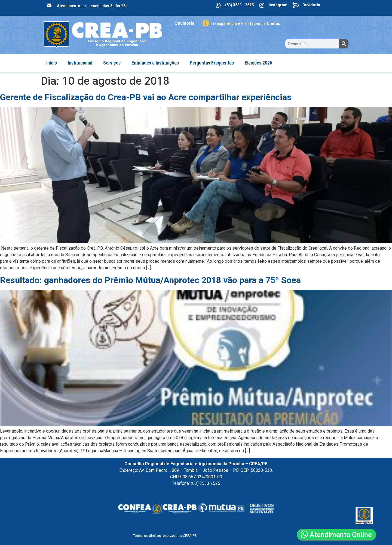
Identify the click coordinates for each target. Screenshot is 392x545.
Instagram (278, 5)
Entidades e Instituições (155, 63)
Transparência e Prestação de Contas (245, 24)
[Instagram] (262, 5)
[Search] (344, 44)
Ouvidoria (311, 5)
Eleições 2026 (258, 63)
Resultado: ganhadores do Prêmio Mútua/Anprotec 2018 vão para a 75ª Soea (150, 280)
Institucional (80, 63)
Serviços (112, 63)
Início (52, 63)
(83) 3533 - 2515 (239, 5)
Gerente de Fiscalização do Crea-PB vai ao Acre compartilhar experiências (146, 97)
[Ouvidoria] (296, 5)
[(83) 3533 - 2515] (218, 5)
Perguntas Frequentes (212, 63)
